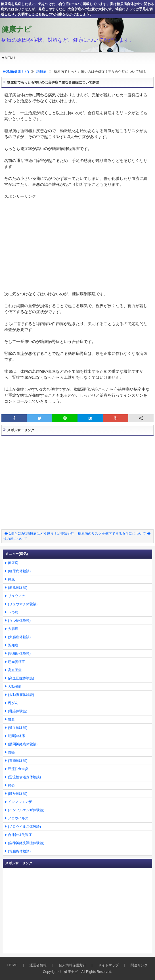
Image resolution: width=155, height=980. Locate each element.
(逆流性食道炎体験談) (24, 777)
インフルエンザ (20, 802)
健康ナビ (16, 29)
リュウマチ (16, 596)
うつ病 (13, 612)
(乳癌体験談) (18, 711)
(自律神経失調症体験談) (26, 843)
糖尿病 (41, 72)
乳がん (13, 703)
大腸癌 (13, 629)
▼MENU (8, 58)
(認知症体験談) (19, 654)
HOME (12, 965)
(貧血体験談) (18, 728)
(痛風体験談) (18, 588)
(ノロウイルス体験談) (24, 827)
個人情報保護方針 (72, 965)
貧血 (11, 719)
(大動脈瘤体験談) (21, 695)
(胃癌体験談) (18, 761)
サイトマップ (108, 965)
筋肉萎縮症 (16, 662)
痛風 (11, 579)
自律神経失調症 (20, 835)
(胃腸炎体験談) (19, 851)
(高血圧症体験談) (21, 678)
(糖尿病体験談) (19, 571)
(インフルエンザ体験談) (26, 810)
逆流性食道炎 (18, 769)
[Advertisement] (77, 239)
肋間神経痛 (16, 736)
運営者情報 (38, 965)
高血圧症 (15, 670)
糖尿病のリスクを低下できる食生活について (114, 534)
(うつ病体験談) (19, 621)
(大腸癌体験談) (19, 637)
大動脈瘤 (15, 686)
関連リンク (139, 965)
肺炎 (11, 785)
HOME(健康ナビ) (16, 72)
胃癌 (11, 752)
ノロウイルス (18, 818)
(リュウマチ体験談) (23, 604)
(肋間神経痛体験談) (23, 744)
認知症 (13, 645)
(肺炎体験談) (18, 794)
